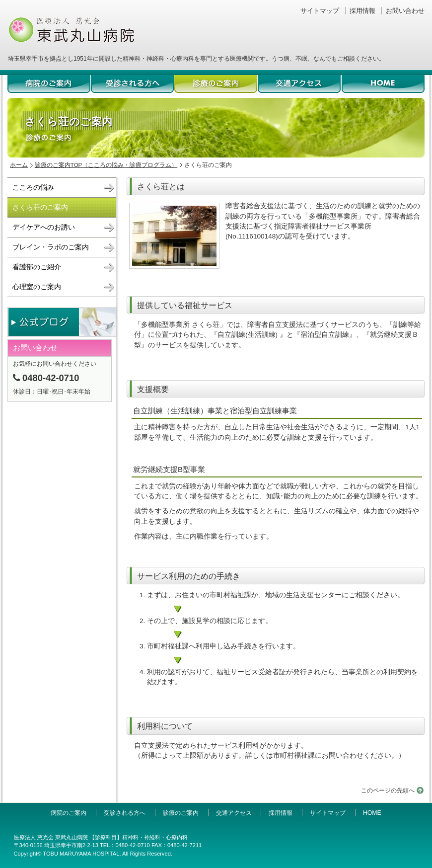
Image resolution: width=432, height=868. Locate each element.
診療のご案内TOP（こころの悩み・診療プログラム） (106, 165)
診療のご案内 (216, 85)
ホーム (19, 165)
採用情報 (362, 11)
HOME (383, 85)
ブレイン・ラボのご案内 (51, 247)
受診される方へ (133, 85)
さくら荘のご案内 (40, 207)
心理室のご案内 (37, 287)
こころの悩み (33, 188)
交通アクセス (299, 85)
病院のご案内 (49, 85)
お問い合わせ (405, 11)
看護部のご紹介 (37, 267)
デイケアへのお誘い (44, 227)
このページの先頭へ (388, 790)
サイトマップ (320, 11)
